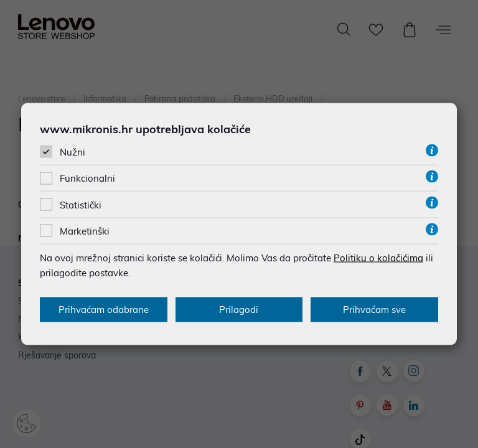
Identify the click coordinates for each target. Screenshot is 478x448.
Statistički (81, 204)
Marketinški (85, 231)
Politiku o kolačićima (378, 257)
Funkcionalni (87, 178)
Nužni (73, 152)
